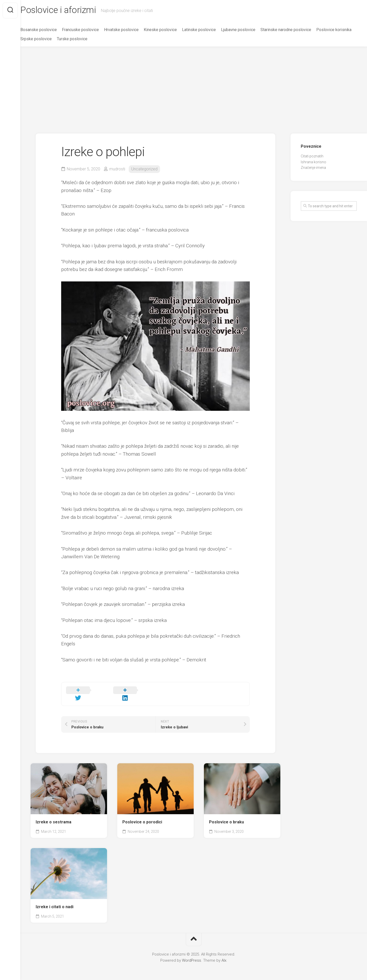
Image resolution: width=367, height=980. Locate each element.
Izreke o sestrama (54, 815)
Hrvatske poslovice (132, 30)
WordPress (192, 954)
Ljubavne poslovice (248, 30)
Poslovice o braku (226, 815)
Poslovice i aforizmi (69, 10)
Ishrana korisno (313, 162)
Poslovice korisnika (48, 39)
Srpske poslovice (87, 39)
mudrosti (117, 169)
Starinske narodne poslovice (296, 30)
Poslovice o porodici (142, 815)
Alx (224, 954)
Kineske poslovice (171, 30)
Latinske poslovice (209, 30)
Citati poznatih (312, 157)
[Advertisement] (194, 86)
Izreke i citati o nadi (55, 900)
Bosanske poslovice (49, 30)
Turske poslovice (123, 39)
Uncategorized (144, 169)
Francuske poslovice (91, 30)
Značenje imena (313, 168)
